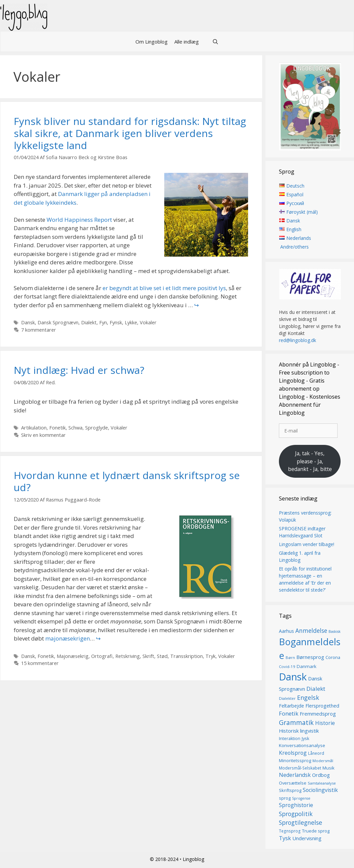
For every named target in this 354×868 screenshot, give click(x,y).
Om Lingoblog (152, 42)
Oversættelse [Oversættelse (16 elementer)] (293, 783)
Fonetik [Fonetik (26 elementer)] (289, 713)
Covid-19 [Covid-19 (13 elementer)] (287, 666)
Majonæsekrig (73, 656)
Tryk (211, 656)
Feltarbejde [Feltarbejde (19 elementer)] (291, 706)
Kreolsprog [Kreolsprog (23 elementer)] (293, 753)
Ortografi (102, 656)
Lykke (131, 322)
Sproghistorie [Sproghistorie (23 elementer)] (296, 805)
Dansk (28, 322)
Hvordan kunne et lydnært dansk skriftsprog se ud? (127, 481)
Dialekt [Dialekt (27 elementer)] (316, 689)
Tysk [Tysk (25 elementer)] (285, 838)
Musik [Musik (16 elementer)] (329, 768)
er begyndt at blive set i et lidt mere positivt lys (164, 288)
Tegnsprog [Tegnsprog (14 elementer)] (290, 831)
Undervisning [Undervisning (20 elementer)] (307, 838)
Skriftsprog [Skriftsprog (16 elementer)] (290, 790)
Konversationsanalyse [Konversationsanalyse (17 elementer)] (302, 746)
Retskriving (128, 656)
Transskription (187, 656)
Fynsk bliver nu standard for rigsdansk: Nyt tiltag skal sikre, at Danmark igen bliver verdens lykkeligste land (130, 133)
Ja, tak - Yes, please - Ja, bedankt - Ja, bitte (310, 461)
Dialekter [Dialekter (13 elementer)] (287, 698)
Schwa (75, 428)
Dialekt (89, 322)
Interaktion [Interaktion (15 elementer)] (290, 739)
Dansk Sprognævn (58, 322)
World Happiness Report (79, 220)
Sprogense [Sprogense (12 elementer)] (301, 798)
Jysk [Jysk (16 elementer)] (306, 738)
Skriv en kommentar (43, 435)
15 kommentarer (40, 663)
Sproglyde (97, 428)
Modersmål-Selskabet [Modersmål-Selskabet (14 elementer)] (300, 768)
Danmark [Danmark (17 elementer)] (307, 666)
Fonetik (57, 428)
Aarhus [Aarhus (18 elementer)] (286, 631)
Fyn (103, 322)
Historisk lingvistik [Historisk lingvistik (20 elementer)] (299, 731)
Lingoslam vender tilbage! (307, 545)
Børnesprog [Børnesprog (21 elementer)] (310, 657)
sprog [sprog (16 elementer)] (285, 798)
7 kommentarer (39, 330)
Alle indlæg (187, 42)
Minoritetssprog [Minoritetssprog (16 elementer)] (295, 761)
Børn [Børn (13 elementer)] (290, 657)
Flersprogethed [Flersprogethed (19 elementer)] (322, 706)
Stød (162, 656)
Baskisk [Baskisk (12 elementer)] (335, 632)
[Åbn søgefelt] (215, 42)
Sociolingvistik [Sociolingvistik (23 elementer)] (320, 790)
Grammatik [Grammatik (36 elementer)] (296, 722)
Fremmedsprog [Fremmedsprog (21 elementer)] (318, 714)
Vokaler (148, 322)
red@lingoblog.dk (298, 341)
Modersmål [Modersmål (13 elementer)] (323, 761)
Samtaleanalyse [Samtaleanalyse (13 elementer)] (322, 783)
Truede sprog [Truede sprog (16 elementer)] (316, 831)
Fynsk (116, 322)
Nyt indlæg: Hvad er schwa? (79, 370)
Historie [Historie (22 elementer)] (325, 723)
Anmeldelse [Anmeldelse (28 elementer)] (311, 631)
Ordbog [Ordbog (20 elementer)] (321, 775)
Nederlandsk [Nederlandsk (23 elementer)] (295, 775)
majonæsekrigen (68, 638)
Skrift (148, 656)
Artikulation (34, 428)
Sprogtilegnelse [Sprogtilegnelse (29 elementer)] (301, 822)
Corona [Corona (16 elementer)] (333, 657)
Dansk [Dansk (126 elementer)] (293, 677)
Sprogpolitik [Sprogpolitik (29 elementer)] (296, 814)
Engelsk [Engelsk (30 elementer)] (308, 697)
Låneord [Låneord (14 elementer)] (316, 753)
